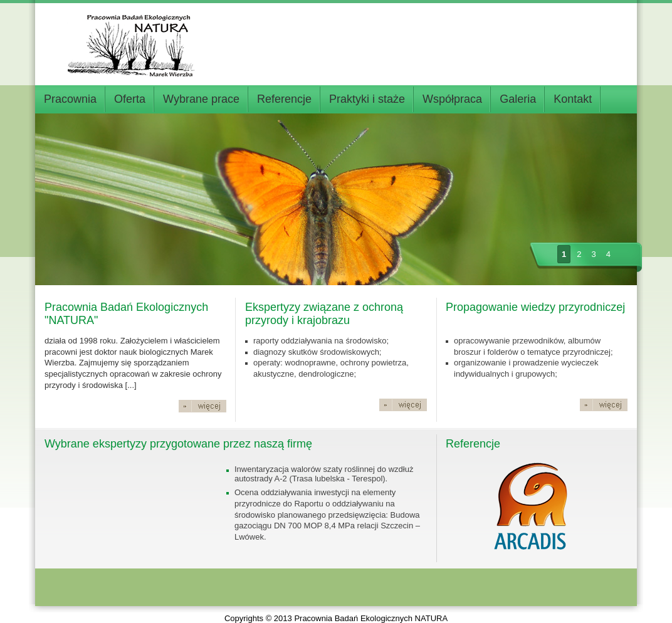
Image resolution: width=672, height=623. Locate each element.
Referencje (284, 99)
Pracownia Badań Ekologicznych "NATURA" (126, 314)
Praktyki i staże (367, 99)
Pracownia (70, 99)
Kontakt (573, 99)
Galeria (518, 99)
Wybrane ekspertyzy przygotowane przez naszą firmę (178, 444)
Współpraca (452, 99)
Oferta (130, 99)
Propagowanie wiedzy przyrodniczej (535, 307)
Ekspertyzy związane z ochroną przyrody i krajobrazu (324, 314)
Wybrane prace (201, 99)
